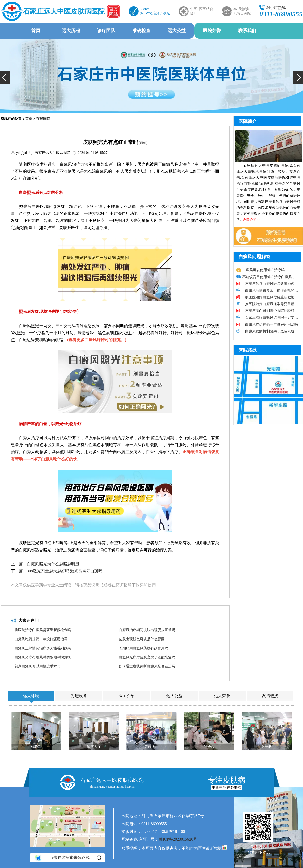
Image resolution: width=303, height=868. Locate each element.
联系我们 (247, 31)
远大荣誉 (222, 696)
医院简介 (248, 121)
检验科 (36, 747)
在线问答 (43, 119)
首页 (36, 31)
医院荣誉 (212, 31)
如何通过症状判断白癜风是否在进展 (147, 666)
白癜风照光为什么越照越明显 (53, 564)
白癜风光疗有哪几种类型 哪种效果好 (43, 657)
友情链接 (270, 696)
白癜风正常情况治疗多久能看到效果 (43, 648)
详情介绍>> (252, 220)
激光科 (267, 747)
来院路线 (248, 350)
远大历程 (71, 31)
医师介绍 (127, 696)
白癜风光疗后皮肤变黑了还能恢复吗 (147, 657)
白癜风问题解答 (254, 257)
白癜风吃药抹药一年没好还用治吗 (41, 639)
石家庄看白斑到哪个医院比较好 (269, 311)
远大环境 (31, 696)
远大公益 (177, 31)
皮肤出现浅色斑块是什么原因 (142, 639)
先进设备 (79, 696)
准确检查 (141, 31)
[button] (5, 78)
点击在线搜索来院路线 (68, 858)
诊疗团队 (106, 31)
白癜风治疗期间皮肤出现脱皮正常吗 (147, 630)
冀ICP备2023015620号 (178, 839)
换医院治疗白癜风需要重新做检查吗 (43, 630)
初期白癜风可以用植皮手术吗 (37, 666)
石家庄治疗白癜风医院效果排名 (269, 284)
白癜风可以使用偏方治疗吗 (263, 270)
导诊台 (209, 747)
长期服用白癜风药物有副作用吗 (143, 648)
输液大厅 (94, 747)
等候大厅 (151, 747)
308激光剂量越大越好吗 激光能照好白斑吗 (65, 571)
